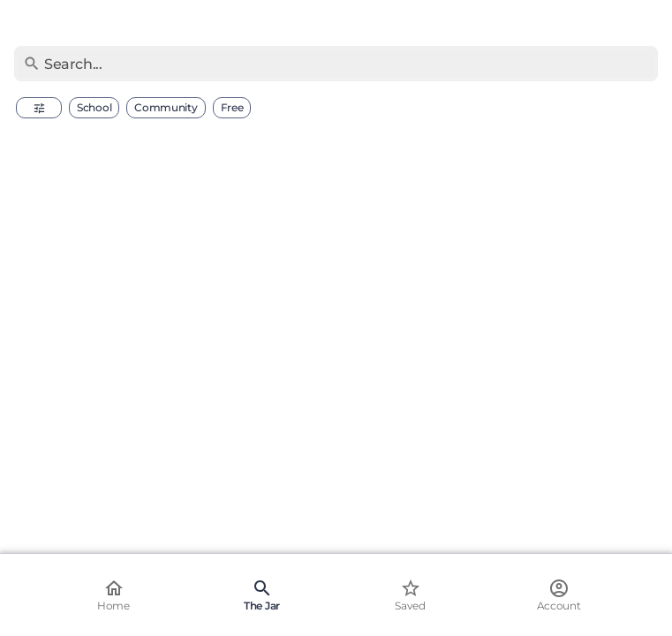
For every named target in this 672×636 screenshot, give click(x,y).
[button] (39, 108)
